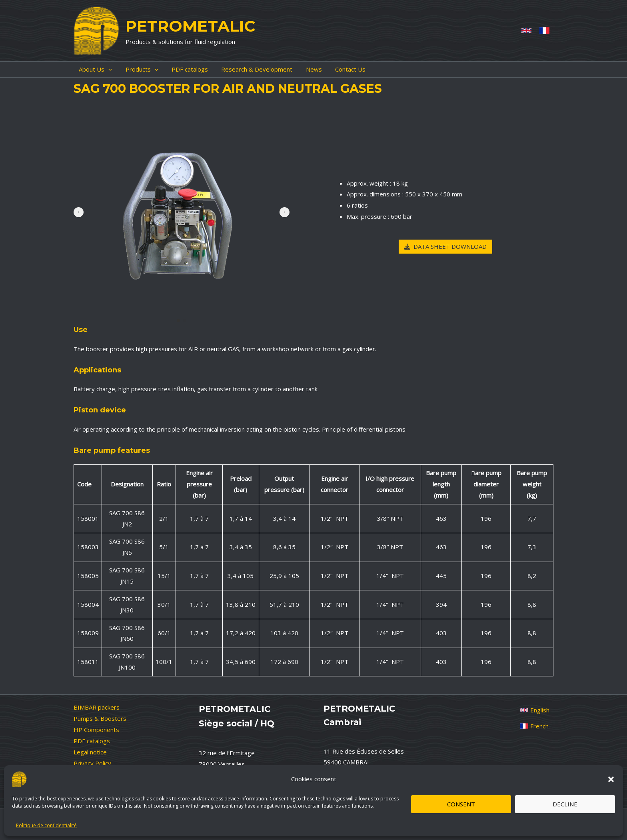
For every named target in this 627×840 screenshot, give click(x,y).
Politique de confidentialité (46, 825)
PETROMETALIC (190, 26)
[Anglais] (526, 31)
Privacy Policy (92, 763)
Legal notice (90, 752)
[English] (535, 710)
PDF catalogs (92, 741)
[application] (103, 69)
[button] (611, 779)
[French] (544, 31)
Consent (461, 804)
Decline (565, 804)
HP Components (96, 730)
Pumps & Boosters (100, 718)
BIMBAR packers (97, 707)
